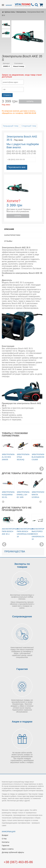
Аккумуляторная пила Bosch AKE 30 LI (10, 531)
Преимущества (15, 551)
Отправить (7, 95)
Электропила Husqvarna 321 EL (8, 495)
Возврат (5, 835)
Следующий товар (29, 126)
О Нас (4, 839)
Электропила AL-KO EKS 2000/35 (8, 457)
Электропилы (21, 12)
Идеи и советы (8, 849)
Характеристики (12, 235)
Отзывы (8, 241)
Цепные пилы (10, 12)
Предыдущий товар (11, 126)
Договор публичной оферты (13, 852)
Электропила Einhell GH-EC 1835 (23, 495)
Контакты (6, 842)
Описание (9, 229)
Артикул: (6, 63)
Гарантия (6, 846)
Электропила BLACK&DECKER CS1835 (39, 457)
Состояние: (19, 63)
